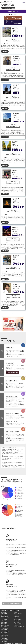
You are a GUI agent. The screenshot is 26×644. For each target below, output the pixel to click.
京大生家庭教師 (4, 630)
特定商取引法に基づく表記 (20, 627)
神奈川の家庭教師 (4, 635)
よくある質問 (17, 621)
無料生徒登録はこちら (13, 373)
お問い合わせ (17, 615)
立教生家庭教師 (4, 624)
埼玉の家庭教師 (4, 638)
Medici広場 (16, 611)
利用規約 (16, 618)
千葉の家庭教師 (4, 637)
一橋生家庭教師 (4, 621)
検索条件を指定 (12, 11)
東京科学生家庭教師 (5, 625)
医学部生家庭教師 (4, 616)
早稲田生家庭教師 (4, 615)
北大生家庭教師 (4, 619)
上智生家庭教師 (4, 622)
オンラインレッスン (18, 614)
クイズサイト (17, 622)
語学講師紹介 (17, 616)
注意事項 (16, 625)
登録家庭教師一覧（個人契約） (7, 611)
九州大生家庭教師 (4, 628)
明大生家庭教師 (4, 627)
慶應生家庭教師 (4, 614)
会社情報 (16, 612)
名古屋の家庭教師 (4, 640)
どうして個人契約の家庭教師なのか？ (13, 603)
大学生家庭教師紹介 (18, 619)
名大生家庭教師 (4, 632)
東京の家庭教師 (4, 634)
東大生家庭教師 (4, 612)
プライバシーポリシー (18, 624)
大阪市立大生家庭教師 (5, 631)
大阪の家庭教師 (4, 641)
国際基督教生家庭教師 (5, 618)
